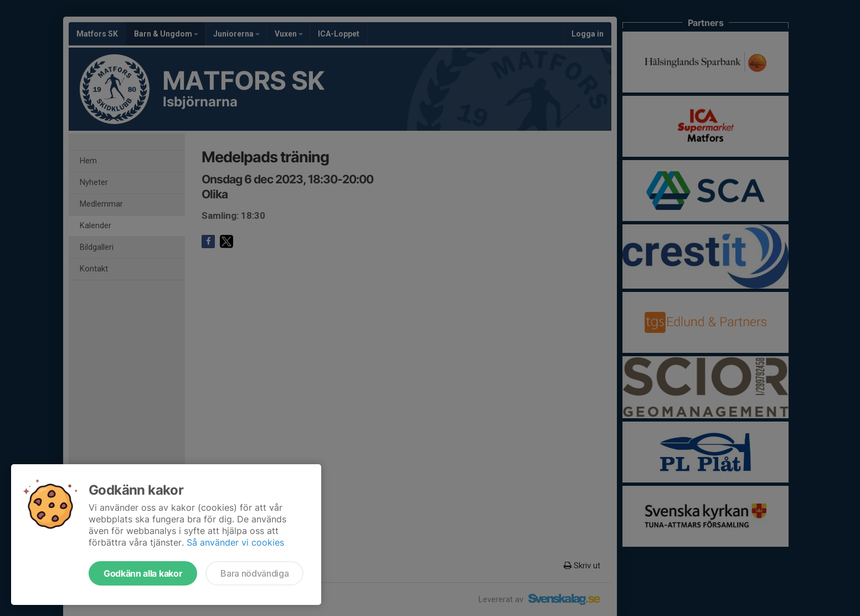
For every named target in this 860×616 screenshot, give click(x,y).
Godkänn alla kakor (143, 573)
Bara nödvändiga (254, 573)
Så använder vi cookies (235, 542)
